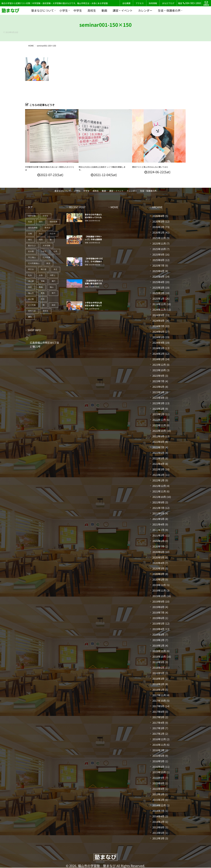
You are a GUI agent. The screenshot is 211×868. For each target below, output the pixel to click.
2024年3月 (158, 348)
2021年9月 (158, 502)
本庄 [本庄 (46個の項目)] (55, 269)
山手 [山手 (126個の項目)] (55, 251)
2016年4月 (158, 767)
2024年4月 (158, 343)
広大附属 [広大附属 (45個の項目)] (47, 257)
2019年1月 (158, 645)
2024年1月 (158, 359)
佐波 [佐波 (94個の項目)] (30, 222)
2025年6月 (158, 271)
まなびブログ (168, 3)
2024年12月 (159, 304)
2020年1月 (158, 579)
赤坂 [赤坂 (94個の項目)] (43, 299)
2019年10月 (159, 596)
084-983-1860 (192, 3)
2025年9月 (158, 254)
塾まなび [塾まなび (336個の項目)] (32, 246)
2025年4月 (158, 282)
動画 (104, 11)
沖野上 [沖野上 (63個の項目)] (53, 275)
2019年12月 (159, 585)
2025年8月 (158, 260)
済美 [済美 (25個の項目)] (43, 281)
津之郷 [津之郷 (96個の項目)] (31, 281)
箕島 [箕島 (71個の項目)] (43, 293)
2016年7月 (158, 750)
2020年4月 (158, 563)
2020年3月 (158, 568)
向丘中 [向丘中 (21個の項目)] (53, 234)
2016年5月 (158, 761)
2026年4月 (158, 216)
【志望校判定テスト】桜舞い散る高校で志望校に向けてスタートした (94, 285)
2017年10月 (159, 701)
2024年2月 (158, 354)
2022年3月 (158, 469)
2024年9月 (158, 315)
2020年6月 (158, 552)
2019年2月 (158, 640)
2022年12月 (159, 420)
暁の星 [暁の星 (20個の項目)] (44, 269)
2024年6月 (158, 332)
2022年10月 (159, 431)
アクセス (140, 3)
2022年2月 (158, 475)
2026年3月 (158, 221)
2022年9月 (158, 436)
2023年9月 (158, 376)
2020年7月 (158, 546)
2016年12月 (159, 739)
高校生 (92, 11)
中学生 (78, 11)
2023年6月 (158, 387)
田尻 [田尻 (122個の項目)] (30, 287)
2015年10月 (159, 772)
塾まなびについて (42, 11)
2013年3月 (158, 838)
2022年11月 (159, 425)
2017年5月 (158, 717)
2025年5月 (158, 276)
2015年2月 (158, 800)
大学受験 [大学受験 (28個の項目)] (47, 246)
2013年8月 (158, 827)
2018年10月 (159, 657)
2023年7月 (158, 381)
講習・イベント (123, 11)
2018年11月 (159, 651)
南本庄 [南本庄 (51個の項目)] (47, 228)
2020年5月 (158, 557)
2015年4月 (158, 789)
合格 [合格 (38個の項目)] (30, 234)
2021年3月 (158, 530)
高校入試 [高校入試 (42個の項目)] (32, 311)
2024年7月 (158, 326)
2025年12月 (159, 238)
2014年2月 (158, 822)
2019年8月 (158, 607)
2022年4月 (158, 464)
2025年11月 (159, 243)
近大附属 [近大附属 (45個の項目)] (32, 305)
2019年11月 (159, 590)
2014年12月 (159, 805)
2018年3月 (158, 679)
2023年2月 (158, 409)
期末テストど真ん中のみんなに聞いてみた (150, 167)
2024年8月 (158, 321)
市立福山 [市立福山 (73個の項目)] (32, 257)
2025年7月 (158, 265)
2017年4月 (158, 723)
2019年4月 (158, 629)
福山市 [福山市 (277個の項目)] (31, 293)
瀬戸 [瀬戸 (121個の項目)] (53, 281)
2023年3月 (158, 403)
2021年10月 (159, 497)
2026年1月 (158, 232)
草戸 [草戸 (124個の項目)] (53, 293)
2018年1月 (158, 690)
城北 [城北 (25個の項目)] (30, 240)
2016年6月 (158, 756)
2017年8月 (158, 712)
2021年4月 (158, 524)
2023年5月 (158, 392)
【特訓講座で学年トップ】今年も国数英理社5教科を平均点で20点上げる (93, 241)
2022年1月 (158, 480)
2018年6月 (158, 668)
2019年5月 (158, 623)
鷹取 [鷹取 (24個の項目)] (30, 317)
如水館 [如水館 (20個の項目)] (31, 251)
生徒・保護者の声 (169, 11)
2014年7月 (158, 811)
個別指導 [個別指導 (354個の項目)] (53, 222)
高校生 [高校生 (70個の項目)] (46, 311)
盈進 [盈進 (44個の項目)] (41, 287)
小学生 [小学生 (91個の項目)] (44, 251)
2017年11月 (159, 695)
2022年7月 (158, 447)
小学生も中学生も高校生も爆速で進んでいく (93, 306)
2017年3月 (158, 728)
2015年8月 (158, 783)
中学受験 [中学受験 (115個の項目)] (32, 216)
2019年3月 (158, 634)
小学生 (64, 11)
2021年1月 (158, 541)
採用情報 (153, 3)
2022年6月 (158, 453)
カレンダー (145, 11)
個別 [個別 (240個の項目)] (41, 222)
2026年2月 (158, 227)
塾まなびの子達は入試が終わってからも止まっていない (93, 217)
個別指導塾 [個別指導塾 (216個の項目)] (33, 228)
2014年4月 (158, 816)
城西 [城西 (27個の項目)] (41, 240)
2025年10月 (159, 249)
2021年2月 (158, 535)
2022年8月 (158, 442)
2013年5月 (158, 833)
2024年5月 (158, 337)
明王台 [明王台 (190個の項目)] (31, 269)
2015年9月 (158, 778)
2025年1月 (158, 299)
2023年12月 (159, 365)
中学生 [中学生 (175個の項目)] (46, 216)
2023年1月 (158, 414)
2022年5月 (158, 458)
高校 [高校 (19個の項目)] (53, 305)
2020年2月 (158, 574)
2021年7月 (158, 508)
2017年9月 (158, 706)
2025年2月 (158, 293)
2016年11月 (159, 745)
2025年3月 (158, 287)
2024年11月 (159, 310)
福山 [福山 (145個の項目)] (52, 287)
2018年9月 (158, 662)
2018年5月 (158, 673)
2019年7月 (158, 612)
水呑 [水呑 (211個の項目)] (41, 275)
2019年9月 (158, 601)
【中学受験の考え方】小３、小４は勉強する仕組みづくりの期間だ (94, 263)
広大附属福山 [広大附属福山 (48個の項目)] (34, 263)
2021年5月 (158, 519)
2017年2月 (158, 734)
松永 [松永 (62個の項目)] (30, 275)
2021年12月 (159, 486)
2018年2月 (158, 684)
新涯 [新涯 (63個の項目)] (48, 263)
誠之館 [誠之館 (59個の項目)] (31, 299)
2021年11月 (159, 491)
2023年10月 (159, 370)
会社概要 (126, 3)
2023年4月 (158, 398)
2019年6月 (158, 618)
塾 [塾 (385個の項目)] (51, 240)
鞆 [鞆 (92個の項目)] (44, 305)
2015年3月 (158, 794)
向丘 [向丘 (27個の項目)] (41, 234)
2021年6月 (158, 513)
